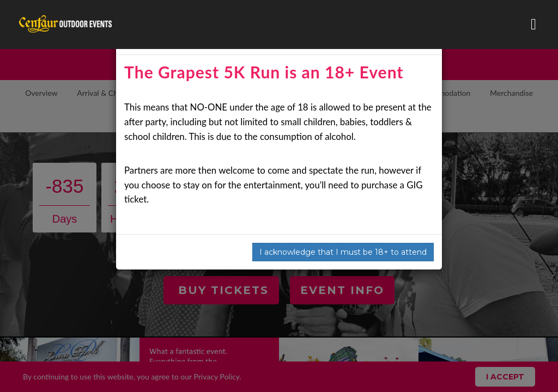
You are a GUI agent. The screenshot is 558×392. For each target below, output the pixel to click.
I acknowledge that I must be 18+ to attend (343, 252)
